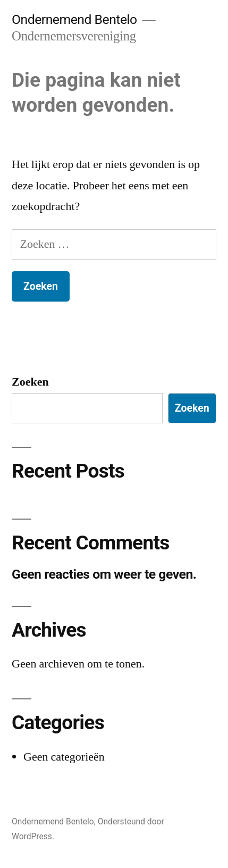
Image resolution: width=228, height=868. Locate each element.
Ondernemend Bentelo (74, 19)
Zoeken (30, 382)
